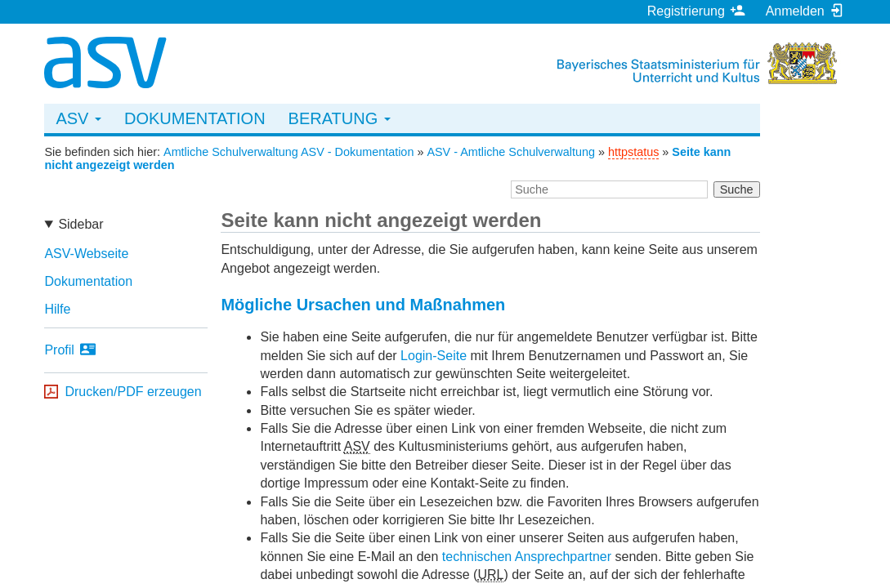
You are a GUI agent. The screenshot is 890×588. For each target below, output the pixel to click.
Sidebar (81, 224)
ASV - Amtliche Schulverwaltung (511, 152)
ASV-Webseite (86, 254)
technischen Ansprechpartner (527, 557)
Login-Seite (434, 356)
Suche (737, 189)
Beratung (340, 118)
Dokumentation (195, 118)
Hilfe (57, 309)
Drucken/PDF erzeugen (133, 392)
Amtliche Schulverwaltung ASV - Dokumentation (288, 152)
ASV (78, 118)
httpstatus (633, 152)
